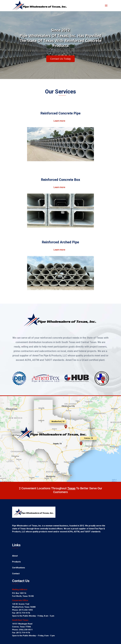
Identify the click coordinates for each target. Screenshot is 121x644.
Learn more (59, 121)
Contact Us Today (60, 60)
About (15, 556)
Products (16, 562)
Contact (16, 574)
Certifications (19, 568)
